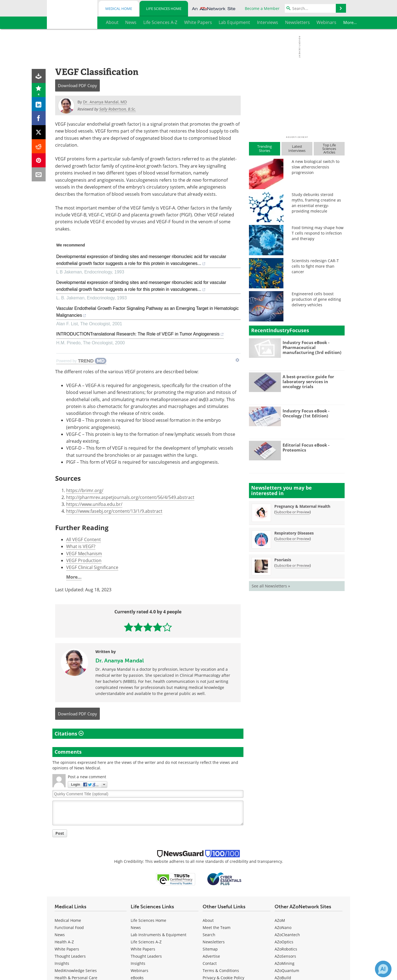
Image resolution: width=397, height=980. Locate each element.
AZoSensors (285, 956)
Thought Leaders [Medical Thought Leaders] (70, 956)
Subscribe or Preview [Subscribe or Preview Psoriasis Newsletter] (293, 565)
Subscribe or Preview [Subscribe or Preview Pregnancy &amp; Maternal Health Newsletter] (293, 512)
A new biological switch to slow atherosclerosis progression (316, 167)
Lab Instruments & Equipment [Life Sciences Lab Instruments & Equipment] (159, 935)
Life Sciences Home (164, 9)
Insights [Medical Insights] (62, 963)
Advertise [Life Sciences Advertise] (211, 956)
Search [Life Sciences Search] (209, 935)
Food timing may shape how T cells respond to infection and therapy (318, 233)
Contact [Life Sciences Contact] (210, 963)
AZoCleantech (287, 935)
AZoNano (283, 927)
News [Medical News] (60, 935)
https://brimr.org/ (85, 490)
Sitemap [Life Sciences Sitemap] (210, 949)
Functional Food (69, 927)
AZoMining (285, 963)
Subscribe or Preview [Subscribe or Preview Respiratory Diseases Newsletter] (293, 539)
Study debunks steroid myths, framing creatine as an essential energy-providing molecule (316, 203)
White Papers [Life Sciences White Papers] (143, 949)
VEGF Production (84, 560)
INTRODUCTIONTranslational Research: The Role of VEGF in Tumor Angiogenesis (140, 335)
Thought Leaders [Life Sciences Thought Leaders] (146, 956)
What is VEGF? (81, 546)
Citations (69, 734)
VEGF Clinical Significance (92, 567)
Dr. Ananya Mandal (120, 661)
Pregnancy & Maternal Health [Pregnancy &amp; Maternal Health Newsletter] (302, 506)
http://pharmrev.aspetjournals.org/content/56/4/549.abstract (130, 497)
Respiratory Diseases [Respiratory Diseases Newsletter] (294, 533)
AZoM (280, 920)
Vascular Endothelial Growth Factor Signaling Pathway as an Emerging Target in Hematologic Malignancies (147, 313)
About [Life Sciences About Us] (208, 920)
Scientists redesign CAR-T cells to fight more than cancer (315, 266)
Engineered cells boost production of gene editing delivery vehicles (316, 299)
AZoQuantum (287, 970)
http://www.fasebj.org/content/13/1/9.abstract (114, 511)
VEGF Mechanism (84, 554)
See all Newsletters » (271, 586)
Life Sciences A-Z (146, 942)
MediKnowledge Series (76, 970)
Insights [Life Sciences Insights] (138, 963)
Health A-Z (64, 942)
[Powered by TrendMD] (81, 361)
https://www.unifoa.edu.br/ (94, 504)
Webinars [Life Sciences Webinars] (140, 970)
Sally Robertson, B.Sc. (118, 109)
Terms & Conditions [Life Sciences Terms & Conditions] (221, 970)
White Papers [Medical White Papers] (67, 949)
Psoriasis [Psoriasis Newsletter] (283, 560)
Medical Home (119, 9)
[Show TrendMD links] (237, 360)
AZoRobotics (286, 949)
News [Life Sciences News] (136, 927)
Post (60, 833)
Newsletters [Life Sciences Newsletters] (214, 942)
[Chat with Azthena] (383, 969)
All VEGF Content (84, 539)
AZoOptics (284, 942)
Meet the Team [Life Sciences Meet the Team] (217, 927)
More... (335, 22)
